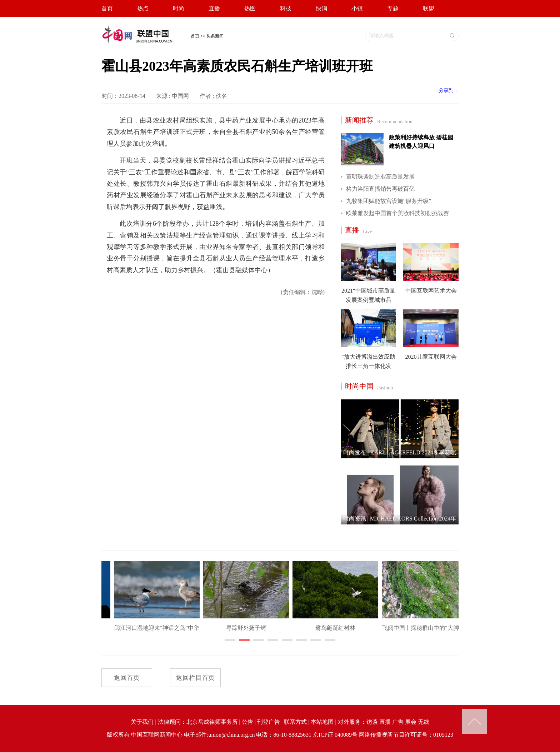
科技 (286, 8)
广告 (398, 722)
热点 (143, 8)
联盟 (429, 8)
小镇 (357, 8)
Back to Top (475, 722)
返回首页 (127, 678)
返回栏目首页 (195, 678)
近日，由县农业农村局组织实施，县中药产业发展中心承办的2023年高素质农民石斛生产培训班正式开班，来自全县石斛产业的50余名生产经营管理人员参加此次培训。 (216, 132)
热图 (250, 8)
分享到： (449, 91)
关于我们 (142, 722)
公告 (247, 722)
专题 (393, 8)
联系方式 (295, 722)
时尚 (179, 8)
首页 (107, 8)
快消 (321, 8)
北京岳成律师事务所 (212, 722)
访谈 (372, 722)
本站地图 (322, 722)
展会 (411, 722)
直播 (214, 8)
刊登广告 (269, 722)
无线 (424, 722)
